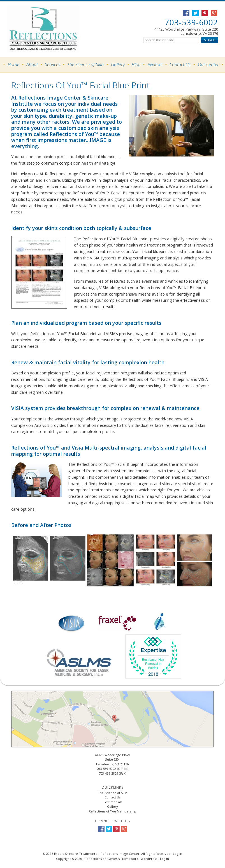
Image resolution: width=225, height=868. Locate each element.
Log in (165, 859)
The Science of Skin (112, 793)
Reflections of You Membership (112, 811)
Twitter (109, 829)
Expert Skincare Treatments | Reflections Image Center (36, 29)
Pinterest (116, 829)
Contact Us (112, 797)
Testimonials (113, 802)
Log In (178, 854)
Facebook (101, 829)
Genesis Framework (123, 859)
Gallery (112, 806)
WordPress (149, 859)
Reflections (93, 859)
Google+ (124, 829)
